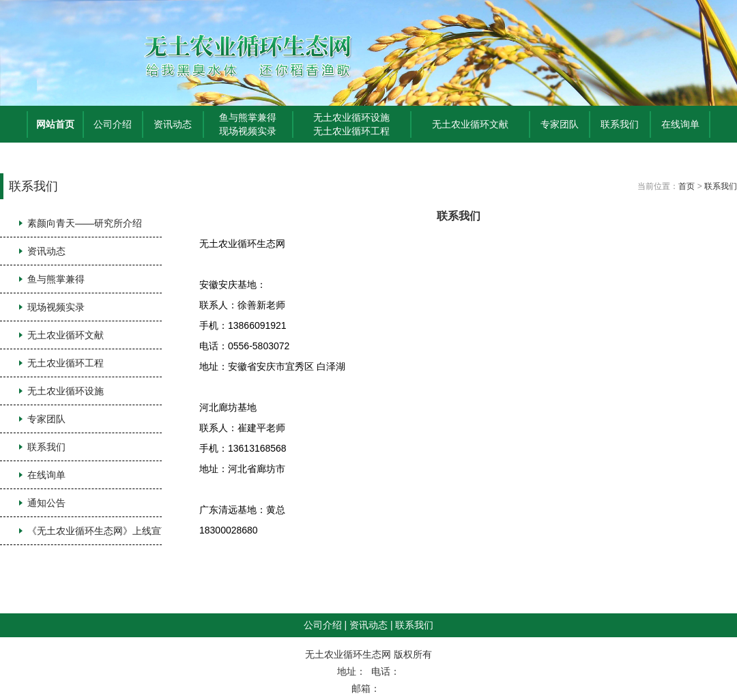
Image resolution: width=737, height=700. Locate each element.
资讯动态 (173, 124)
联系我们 (620, 124)
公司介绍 (113, 124)
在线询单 (680, 124)
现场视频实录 (248, 131)
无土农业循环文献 (470, 124)
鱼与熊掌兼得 (248, 117)
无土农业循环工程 (351, 131)
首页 (687, 186)
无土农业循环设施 (351, 117)
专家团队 (560, 124)
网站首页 (55, 124)
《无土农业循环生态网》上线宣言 (99, 531)
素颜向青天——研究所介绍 (85, 223)
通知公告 (46, 503)
